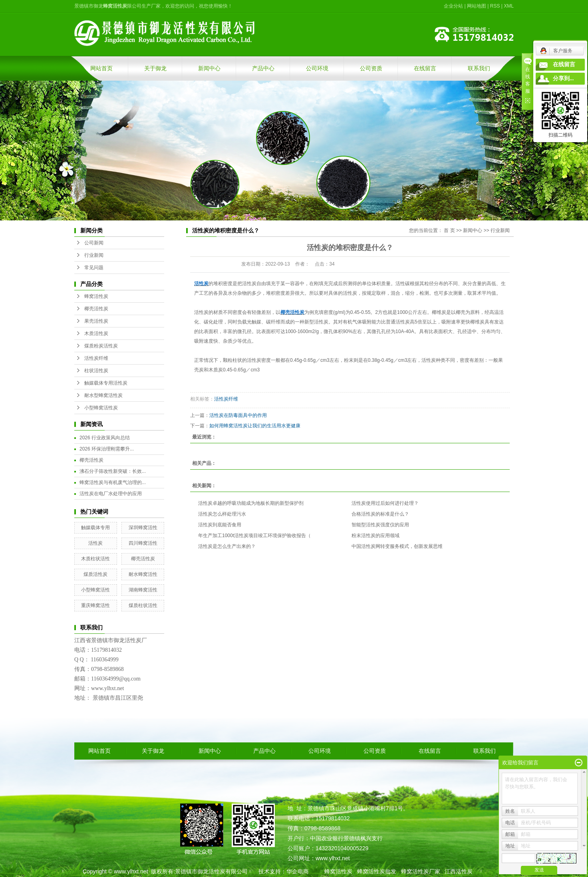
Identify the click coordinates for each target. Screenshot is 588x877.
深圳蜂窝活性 (143, 528)
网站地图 (477, 6)
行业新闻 (94, 255)
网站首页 (101, 68)
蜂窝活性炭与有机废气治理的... (113, 482)
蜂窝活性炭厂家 (421, 871)
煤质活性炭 (95, 574)
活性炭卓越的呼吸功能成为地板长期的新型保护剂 (251, 503)
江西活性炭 (459, 871)
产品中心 (263, 68)
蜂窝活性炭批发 (377, 871)
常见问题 (94, 268)
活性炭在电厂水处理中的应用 (111, 494)
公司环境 (317, 68)
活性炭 (95, 543)
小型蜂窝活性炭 (101, 408)
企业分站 (453, 6)
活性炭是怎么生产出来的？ (227, 546)
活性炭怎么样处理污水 (222, 514)
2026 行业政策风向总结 (105, 438)
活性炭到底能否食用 (220, 525)
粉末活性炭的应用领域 (375, 536)
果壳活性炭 (96, 321)
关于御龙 (155, 68)
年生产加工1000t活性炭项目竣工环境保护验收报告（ (254, 536)
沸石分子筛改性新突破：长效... (113, 471)
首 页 (449, 230)
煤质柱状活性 (143, 605)
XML (509, 6)
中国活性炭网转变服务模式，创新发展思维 (397, 546)
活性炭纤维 (96, 358)
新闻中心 (209, 68)
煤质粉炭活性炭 (101, 346)
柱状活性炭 (96, 371)
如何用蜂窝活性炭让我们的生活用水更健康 (255, 426)
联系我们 (479, 68)
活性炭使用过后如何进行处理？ (385, 503)
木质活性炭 (96, 333)
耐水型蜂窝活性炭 (103, 395)
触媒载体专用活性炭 (106, 383)
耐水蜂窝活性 (143, 574)
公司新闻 (94, 243)
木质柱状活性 (95, 559)
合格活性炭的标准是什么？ (380, 514)
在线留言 (425, 68)
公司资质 (371, 68)
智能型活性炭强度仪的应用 (380, 525)
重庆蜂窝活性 (95, 605)
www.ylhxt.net (131, 871)
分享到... (563, 78)
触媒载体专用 (95, 528)
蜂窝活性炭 (96, 296)
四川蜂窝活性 (143, 543)
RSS (495, 6)
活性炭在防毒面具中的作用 (238, 415)
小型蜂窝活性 (95, 590)
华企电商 (298, 871)
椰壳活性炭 (96, 309)
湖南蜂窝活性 (143, 590)
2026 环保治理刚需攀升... (107, 449)
